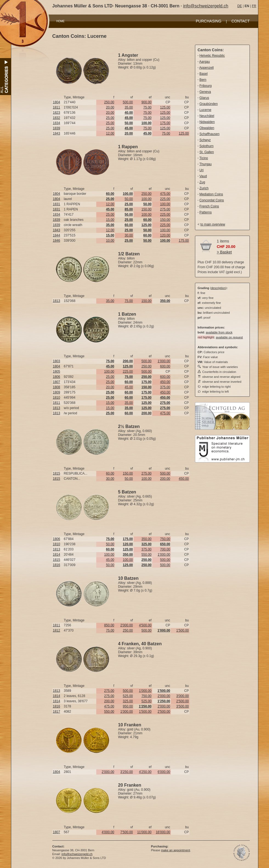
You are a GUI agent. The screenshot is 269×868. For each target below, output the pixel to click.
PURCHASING (209, 21)
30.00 (129, 235)
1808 (57, 387)
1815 (57, 473)
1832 (57, 118)
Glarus (204, 98)
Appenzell (207, 68)
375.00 (165, 387)
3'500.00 (183, 706)
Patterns (206, 212)
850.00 (109, 625)
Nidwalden (207, 122)
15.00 (110, 220)
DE (240, 6)
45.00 (129, 387)
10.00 (110, 241)
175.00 (165, 123)
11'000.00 (144, 832)
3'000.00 (183, 696)
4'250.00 (145, 772)
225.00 (165, 199)
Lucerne (205, 110)
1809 (57, 392)
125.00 (165, 107)
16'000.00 (163, 832)
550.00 (147, 555)
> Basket (224, 252)
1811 (57, 107)
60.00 (110, 473)
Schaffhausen (209, 134)
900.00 (147, 102)
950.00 (128, 706)
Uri (201, 170)
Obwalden (207, 128)
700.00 (165, 549)
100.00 (147, 199)
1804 (57, 102)
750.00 (165, 539)
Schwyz (205, 140)
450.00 (165, 382)
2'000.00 (127, 625)
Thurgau (206, 164)
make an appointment (175, 850)
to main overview (213, 224)
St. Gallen (207, 152)
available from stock (219, 332)
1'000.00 (164, 361)
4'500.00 (145, 625)
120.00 (165, 235)
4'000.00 (108, 832)
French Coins (209, 206)
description (218, 288)
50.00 (129, 199)
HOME (61, 21)
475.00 (165, 194)
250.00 (109, 102)
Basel (203, 74)
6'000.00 (164, 772)
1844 (57, 235)
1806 (57, 377)
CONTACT (241, 21)
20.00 (110, 107)
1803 (57, 361)
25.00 (110, 118)
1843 (57, 133)
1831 (57, 204)
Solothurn (206, 146)
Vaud (203, 176)
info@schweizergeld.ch (206, 6)
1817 (57, 712)
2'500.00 (183, 701)
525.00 (128, 696)
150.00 (147, 209)
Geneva (205, 92)
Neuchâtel (207, 116)
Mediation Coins (211, 194)
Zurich (204, 188)
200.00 (165, 479)
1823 (57, 113)
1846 (57, 241)
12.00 (110, 133)
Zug (202, 182)
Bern (203, 80)
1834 (57, 123)
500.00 (128, 102)
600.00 (165, 366)
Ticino (204, 158)
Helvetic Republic (212, 56)
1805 (57, 372)
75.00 (147, 107)
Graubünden (209, 104)
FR (254, 6)
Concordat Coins (212, 200)
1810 (57, 398)
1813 (57, 301)
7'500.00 (127, 832)
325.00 (128, 701)
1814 (57, 555)
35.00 (129, 107)
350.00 (147, 539)
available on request (229, 337)
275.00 (165, 209)
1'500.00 (183, 630)
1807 (57, 382)
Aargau (205, 62)
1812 (57, 630)
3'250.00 (127, 772)
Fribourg (206, 86)
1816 (57, 565)
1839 (57, 128)
